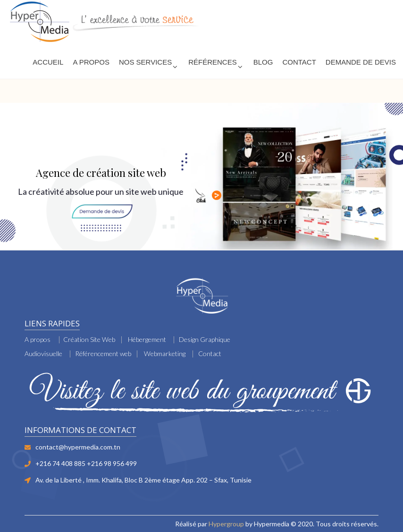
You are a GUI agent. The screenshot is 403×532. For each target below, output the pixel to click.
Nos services (145, 62)
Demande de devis (361, 62)
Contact (299, 62)
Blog (263, 62)
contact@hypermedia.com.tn (78, 447)
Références (213, 62)
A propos (38, 339)
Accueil (48, 62)
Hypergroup (226, 524)
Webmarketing (165, 353)
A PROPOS (91, 62)
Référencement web (103, 353)
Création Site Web (89, 339)
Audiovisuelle (43, 353)
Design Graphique (205, 339)
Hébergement (147, 339)
